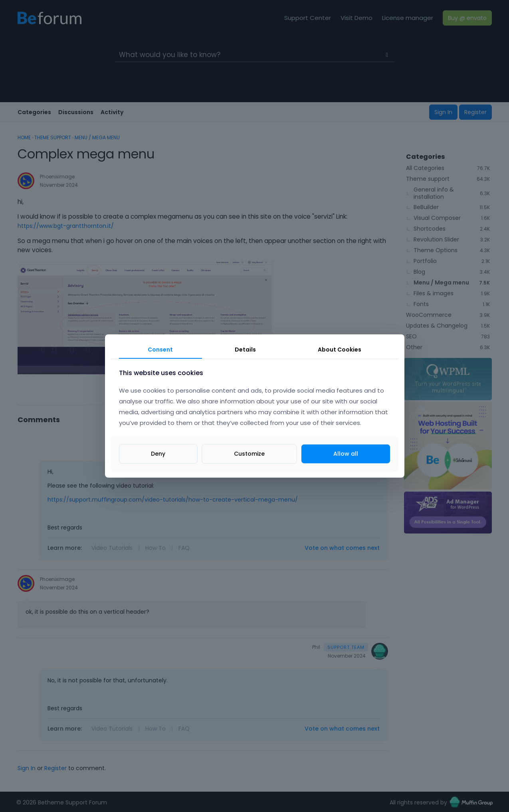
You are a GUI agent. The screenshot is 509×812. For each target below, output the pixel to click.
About (340, 350)
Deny (158, 454)
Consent (160, 350)
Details (245, 350)
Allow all (346, 454)
